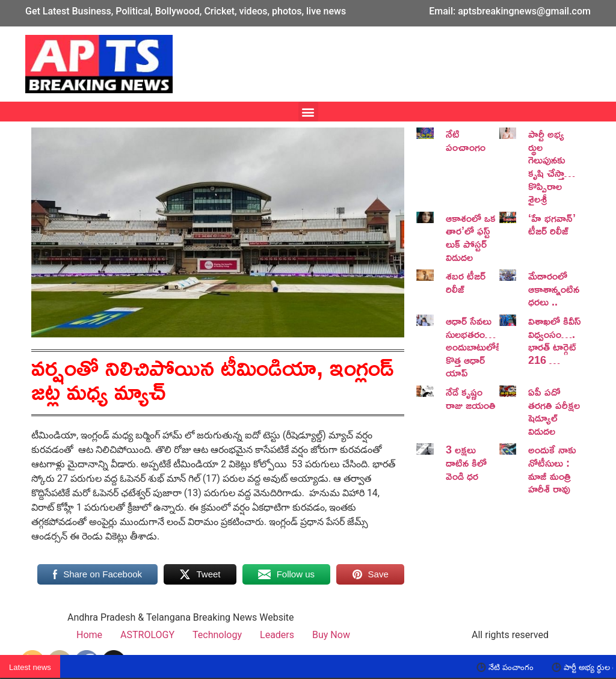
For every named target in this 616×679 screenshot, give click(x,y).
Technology (217, 635)
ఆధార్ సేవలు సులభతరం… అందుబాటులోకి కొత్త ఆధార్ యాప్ (473, 346)
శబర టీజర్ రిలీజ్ (466, 282)
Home (89, 635)
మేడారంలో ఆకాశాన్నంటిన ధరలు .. (554, 288)
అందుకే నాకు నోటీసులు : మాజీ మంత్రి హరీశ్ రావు (552, 469)
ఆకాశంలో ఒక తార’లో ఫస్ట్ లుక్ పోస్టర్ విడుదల (471, 237)
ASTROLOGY (147, 635)
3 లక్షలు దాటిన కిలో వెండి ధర (466, 462)
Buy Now (331, 635)
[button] (308, 112)
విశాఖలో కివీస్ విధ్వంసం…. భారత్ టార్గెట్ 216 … (555, 340)
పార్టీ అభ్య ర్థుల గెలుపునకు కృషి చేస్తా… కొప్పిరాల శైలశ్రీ (552, 166)
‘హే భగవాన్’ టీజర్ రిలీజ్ (552, 224)
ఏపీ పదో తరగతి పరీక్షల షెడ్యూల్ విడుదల (554, 411)
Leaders (277, 635)
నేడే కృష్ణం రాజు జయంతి (471, 398)
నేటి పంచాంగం (466, 140)
